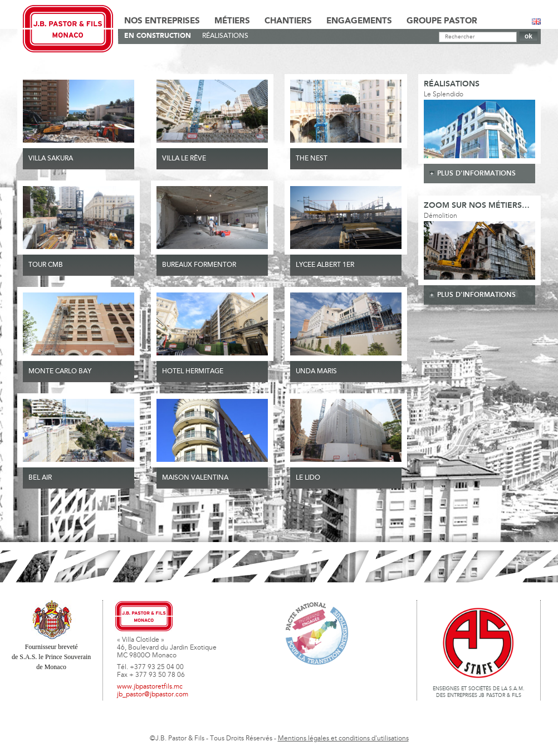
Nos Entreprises (162, 21)
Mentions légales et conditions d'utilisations (343, 739)
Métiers (232, 21)
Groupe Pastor (442, 21)
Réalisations (225, 36)
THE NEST (312, 159)
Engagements (359, 21)
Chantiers (288, 21)
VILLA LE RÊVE (184, 159)
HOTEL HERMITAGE (193, 372)
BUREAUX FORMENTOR (199, 265)
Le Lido (308, 478)
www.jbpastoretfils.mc (150, 687)
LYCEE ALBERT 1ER (325, 265)
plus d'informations (476, 174)
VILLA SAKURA (51, 159)
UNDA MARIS (316, 372)
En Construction (158, 36)
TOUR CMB (46, 265)
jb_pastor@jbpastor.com (153, 695)
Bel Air (40, 478)
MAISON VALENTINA (195, 478)
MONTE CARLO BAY (60, 372)
